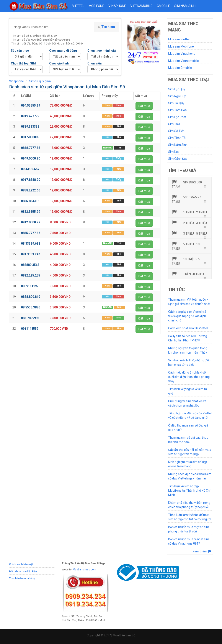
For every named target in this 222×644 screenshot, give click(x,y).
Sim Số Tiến (176, 131)
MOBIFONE (96, 6)
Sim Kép (174, 152)
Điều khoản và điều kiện (23, 572)
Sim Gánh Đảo (178, 159)
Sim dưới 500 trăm (187, 184)
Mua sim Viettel (179, 39)
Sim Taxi (174, 124)
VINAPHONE (117, 6)
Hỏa (119, 105)
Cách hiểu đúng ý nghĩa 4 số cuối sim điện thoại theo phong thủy (189, 377)
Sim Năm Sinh (178, 145)
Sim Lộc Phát (177, 117)
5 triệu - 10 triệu (186, 246)
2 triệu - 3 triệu (189, 222)
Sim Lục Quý (177, 89)
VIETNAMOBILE (141, 6)
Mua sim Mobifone (181, 46)
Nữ (107, 137)
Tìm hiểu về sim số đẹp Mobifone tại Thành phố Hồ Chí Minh (189, 491)
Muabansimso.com (84, 570)
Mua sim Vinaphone (182, 54)
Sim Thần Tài (177, 138)
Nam (107, 105)
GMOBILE (163, 6)
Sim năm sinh (185, 6)
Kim (119, 169)
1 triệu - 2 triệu (189, 212)
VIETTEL (78, 6)
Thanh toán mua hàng (22, 578)
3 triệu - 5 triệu (189, 233)
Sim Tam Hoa (177, 110)
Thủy (119, 158)
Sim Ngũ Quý (177, 96)
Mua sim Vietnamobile (184, 61)
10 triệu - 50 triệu (187, 261)
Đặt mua (144, 106)
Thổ (119, 126)
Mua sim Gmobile (180, 68)
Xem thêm (202, 551)
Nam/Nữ (108, 148)
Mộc (119, 318)
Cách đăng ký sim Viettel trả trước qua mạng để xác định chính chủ (187, 316)
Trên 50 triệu (188, 274)
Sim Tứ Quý (176, 103)
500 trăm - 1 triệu (187, 199)
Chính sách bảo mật (21, 564)
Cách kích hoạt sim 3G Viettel (188, 328)
